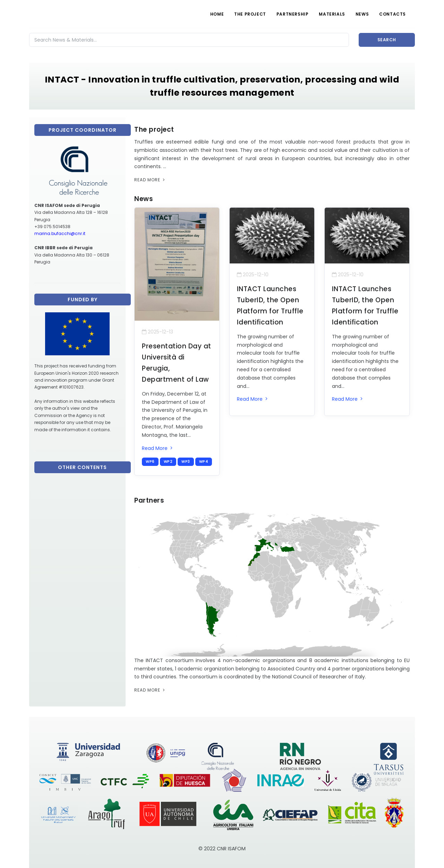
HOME (217, 14)
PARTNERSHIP (293, 14)
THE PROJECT (250, 14)
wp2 (168, 462)
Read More (150, 180)
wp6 (150, 462)
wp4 (204, 462)
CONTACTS (392, 14)
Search (387, 40)
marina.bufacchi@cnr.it (60, 233)
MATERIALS (332, 14)
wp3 (186, 462)
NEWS (362, 14)
